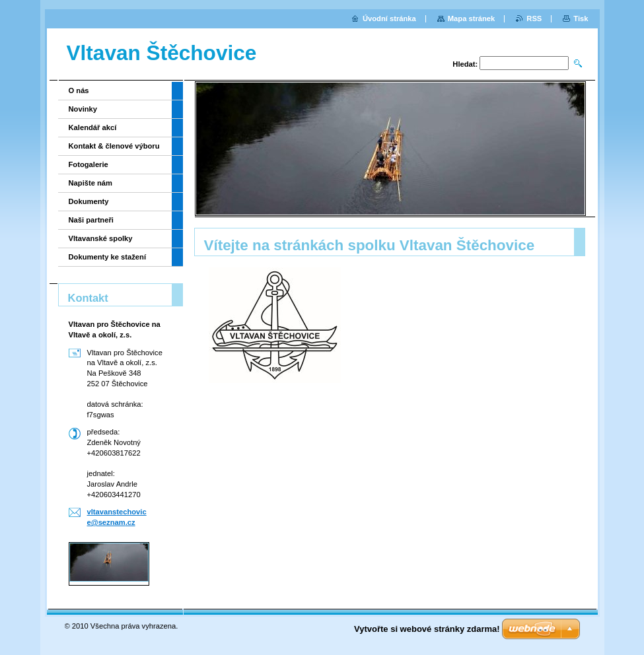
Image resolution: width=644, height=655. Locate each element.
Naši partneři (91, 220)
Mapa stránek (472, 18)
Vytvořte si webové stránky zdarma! (427, 629)
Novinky (83, 109)
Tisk (581, 18)
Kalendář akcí (93, 127)
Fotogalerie (89, 164)
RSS (534, 18)
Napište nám (91, 183)
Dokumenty (89, 201)
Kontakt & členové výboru (114, 146)
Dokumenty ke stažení (108, 257)
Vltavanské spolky (101, 238)
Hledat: (465, 64)
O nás (79, 90)
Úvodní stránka (389, 18)
